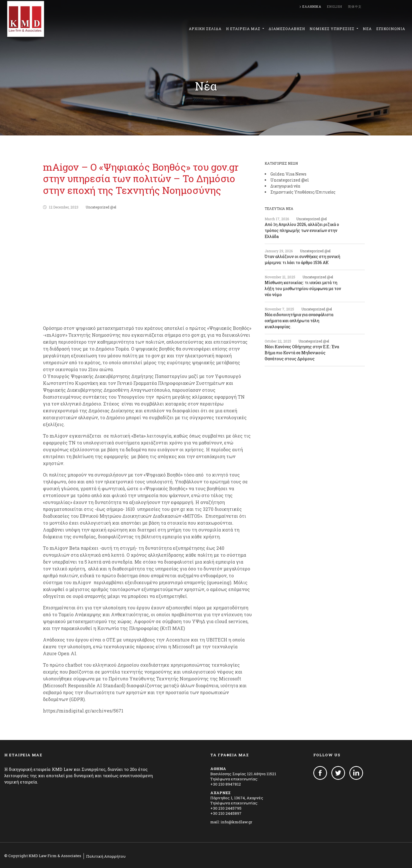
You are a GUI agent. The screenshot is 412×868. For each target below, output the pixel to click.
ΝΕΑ (367, 29)
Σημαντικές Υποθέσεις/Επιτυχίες (303, 192)
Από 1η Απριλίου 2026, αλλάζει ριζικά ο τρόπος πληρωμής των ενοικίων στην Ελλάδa (302, 230)
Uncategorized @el (101, 207)
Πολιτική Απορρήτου (106, 856)
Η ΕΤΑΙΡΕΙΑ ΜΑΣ (244, 29)
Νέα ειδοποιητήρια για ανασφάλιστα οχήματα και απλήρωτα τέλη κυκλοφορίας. (299, 321)
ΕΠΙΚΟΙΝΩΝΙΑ (391, 29)
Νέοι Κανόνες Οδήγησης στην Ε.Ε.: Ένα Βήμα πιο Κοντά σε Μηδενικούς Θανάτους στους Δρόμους (302, 353)
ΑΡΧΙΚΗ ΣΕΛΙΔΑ (205, 29)
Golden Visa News (288, 174)
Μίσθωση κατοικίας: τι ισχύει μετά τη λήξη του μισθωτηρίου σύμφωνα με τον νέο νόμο (303, 289)
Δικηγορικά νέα (285, 186)
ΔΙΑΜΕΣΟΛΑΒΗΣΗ (287, 29)
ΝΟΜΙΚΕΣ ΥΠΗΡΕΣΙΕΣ (333, 29)
